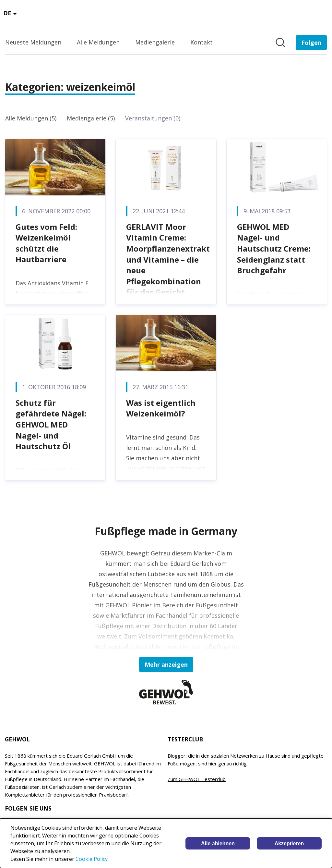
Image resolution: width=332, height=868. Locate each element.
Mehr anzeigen (166, 664)
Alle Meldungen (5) (31, 118)
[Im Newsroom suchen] (280, 43)
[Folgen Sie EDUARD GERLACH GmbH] (311, 43)
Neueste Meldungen (33, 42)
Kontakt (202, 42)
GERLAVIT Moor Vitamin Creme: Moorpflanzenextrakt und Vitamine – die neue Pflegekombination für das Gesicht (168, 260)
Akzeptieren (289, 843)
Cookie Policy (92, 859)
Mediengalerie (155, 42)
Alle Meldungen (98, 42)
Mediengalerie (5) (91, 118)
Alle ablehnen (218, 843)
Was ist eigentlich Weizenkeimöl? (161, 408)
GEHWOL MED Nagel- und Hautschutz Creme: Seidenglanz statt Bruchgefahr (274, 248)
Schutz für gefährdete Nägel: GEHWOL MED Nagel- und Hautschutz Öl (51, 424)
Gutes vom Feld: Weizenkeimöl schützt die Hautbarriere (46, 243)
